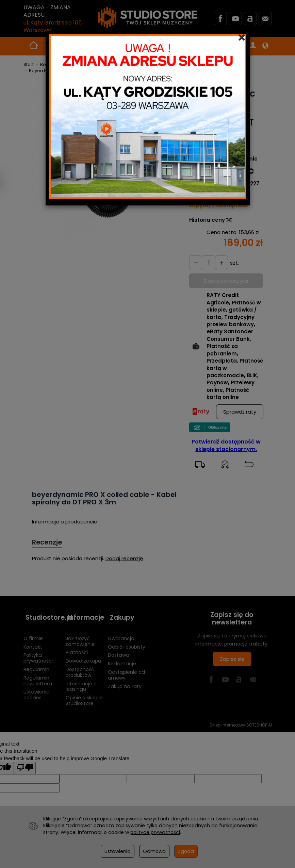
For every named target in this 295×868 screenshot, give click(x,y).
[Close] (242, 38)
